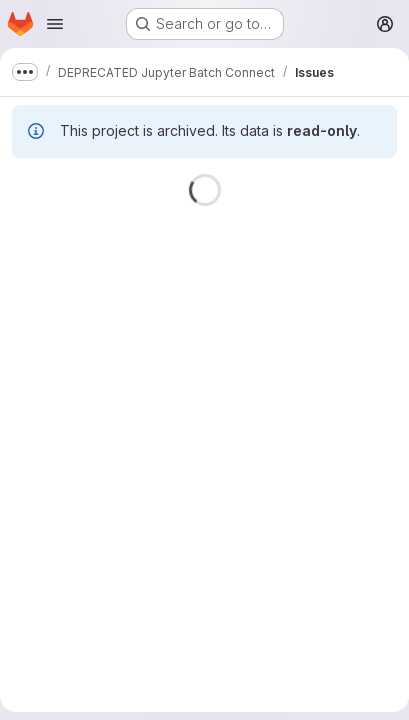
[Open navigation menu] (55, 24)
